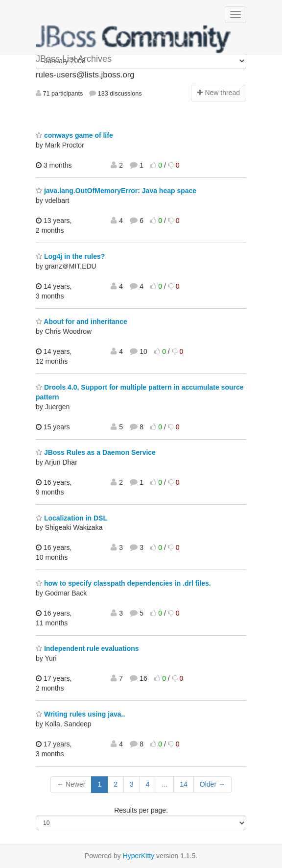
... (165, 784)
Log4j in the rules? (70, 256)
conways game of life (74, 135)
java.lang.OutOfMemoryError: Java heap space (116, 191)
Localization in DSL (71, 518)
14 (184, 784)
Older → (212, 784)
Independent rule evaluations (87, 648)
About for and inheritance (82, 322)
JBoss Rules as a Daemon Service (96, 452)
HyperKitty (139, 856)
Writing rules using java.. (80, 714)
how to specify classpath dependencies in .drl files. (123, 583)
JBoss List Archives (134, 39)
